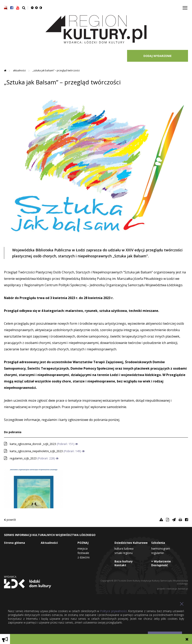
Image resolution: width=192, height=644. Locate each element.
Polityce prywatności (113, 611)
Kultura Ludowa (124, 548)
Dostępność (160, 565)
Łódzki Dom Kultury (28, 584)
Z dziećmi (84, 557)
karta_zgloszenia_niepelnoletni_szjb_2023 (36, 451)
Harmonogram (161, 548)
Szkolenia (158, 543)
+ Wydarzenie (161, 561)
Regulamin (158, 553)
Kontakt (120, 565)
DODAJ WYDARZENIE (158, 56)
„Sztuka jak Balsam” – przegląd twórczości (56, 70)
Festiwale (83, 553)
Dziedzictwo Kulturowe (131, 543)
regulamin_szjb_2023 (23, 458)
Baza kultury (124, 561)
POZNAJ (83, 543)
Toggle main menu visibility (185, 6)
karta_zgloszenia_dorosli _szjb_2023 (33, 444)
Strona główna (14, 543)
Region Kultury (96, 29)
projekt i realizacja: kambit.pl (173, 589)
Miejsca (83, 548)
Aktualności (20, 70)
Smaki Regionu (124, 553)
